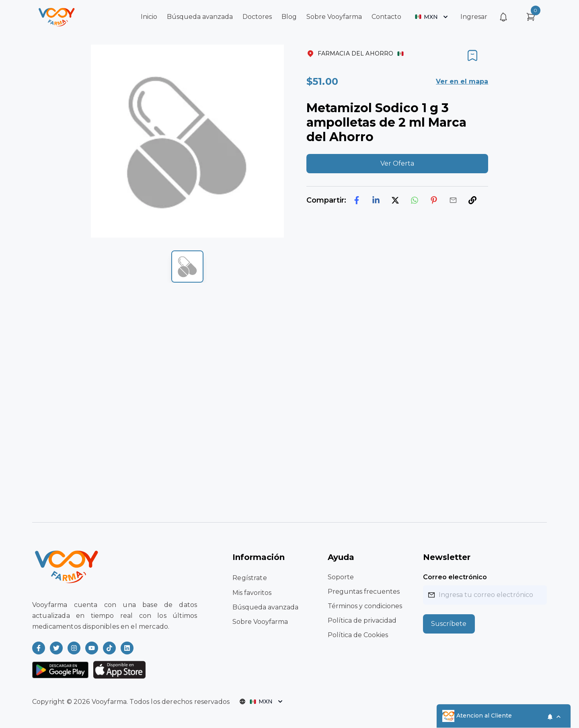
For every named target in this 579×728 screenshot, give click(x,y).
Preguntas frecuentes (364, 592)
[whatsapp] (415, 200)
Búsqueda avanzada (200, 17)
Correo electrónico (455, 577)
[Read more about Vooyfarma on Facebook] (39, 648)
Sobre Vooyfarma (334, 17)
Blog (289, 17)
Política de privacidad (362, 620)
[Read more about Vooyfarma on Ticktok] (109, 648)
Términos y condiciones (365, 606)
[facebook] (357, 200)
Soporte (341, 577)
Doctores (257, 17)
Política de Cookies (358, 635)
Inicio (149, 17)
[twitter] (395, 200)
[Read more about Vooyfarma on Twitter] (56, 648)
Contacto (386, 17)
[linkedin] (376, 200)
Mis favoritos (252, 593)
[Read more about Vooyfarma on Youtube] (92, 648)
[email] (453, 200)
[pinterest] (434, 200)
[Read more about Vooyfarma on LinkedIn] (127, 648)
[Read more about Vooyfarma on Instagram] (74, 648)
